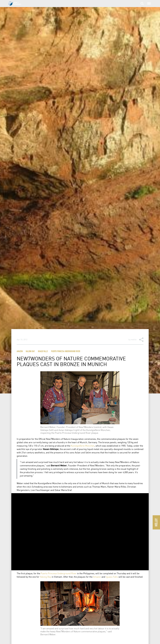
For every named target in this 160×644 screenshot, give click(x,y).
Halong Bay (30, 352)
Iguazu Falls (43, 352)
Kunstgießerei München (83, 446)
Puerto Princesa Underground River (66, 352)
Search (142, 4)
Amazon (20, 352)
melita (134, 339)
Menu (149, 2)
